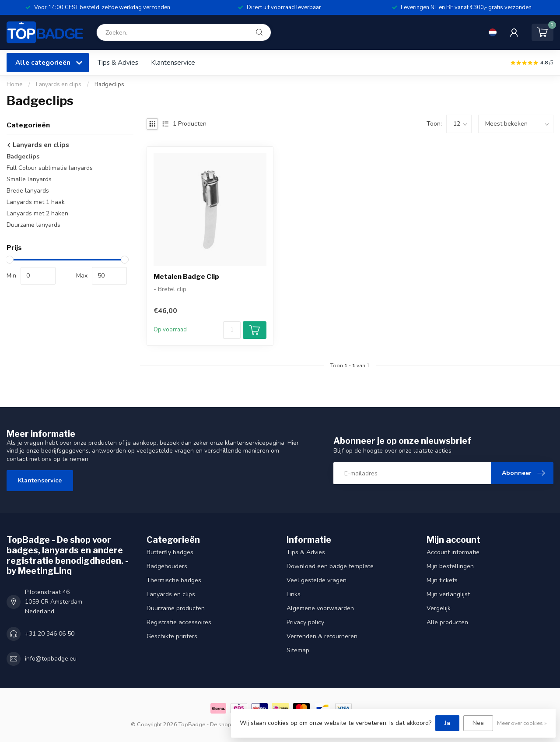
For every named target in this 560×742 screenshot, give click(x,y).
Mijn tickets (442, 580)
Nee (478, 723)
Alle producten (447, 622)
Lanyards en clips (59, 84)
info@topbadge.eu (51, 659)
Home (15, 84)
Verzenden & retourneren (322, 636)
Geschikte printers (172, 636)
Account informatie (453, 552)
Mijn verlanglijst (448, 594)
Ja (447, 723)
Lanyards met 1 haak (36, 202)
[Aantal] (232, 330)
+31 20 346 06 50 (50, 634)
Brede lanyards (28, 191)
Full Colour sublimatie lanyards (50, 168)
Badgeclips (109, 84)
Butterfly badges (170, 552)
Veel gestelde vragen (317, 580)
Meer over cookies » (522, 723)
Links (294, 594)
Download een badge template (330, 566)
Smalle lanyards (29, 179)
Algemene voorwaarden (320, 608)
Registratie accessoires (179, 622)
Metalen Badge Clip (186, 277)
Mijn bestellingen (450, 566)
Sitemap (298, 650)
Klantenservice (173, 62)
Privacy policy (305, 622)
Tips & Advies (118, 62)
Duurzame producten (176, 608)
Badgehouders (167, 566)
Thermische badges (174, 580)
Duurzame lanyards (33, 225)
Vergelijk (439, 608)
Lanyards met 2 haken (37, 213)
